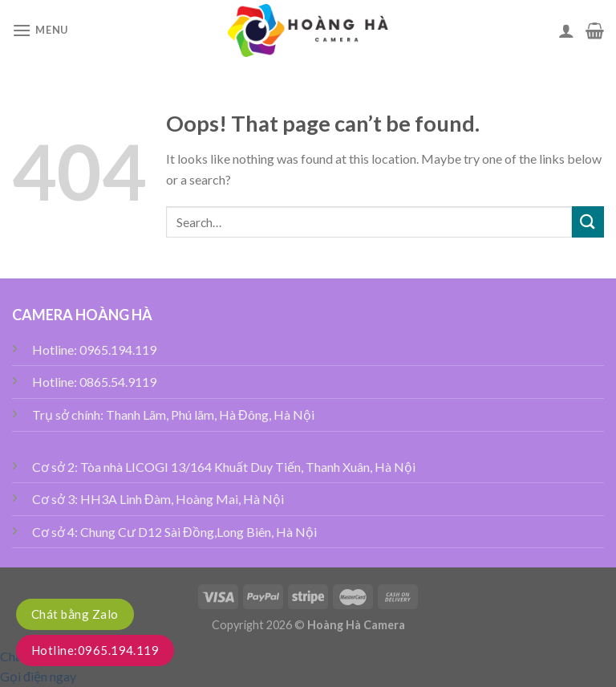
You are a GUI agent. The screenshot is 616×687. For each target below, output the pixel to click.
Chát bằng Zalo (75, 614)
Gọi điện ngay (38, 676)
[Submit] (588, 222)
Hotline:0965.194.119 (95, 650)
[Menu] (40, 30)
